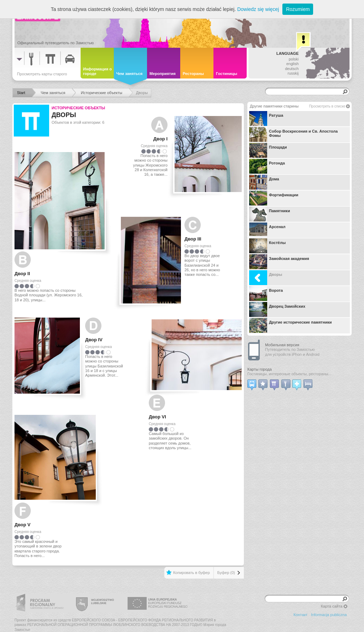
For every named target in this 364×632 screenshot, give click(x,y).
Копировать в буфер (192, 573)
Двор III (193, 239)
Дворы (266, 278)
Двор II (22, 274)
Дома (264, 182)
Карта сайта (332, 606)
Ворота (266, 294)
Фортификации (274, 198)
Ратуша (266, 118)
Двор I (160, 139)
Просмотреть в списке (327, 106)
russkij (293, 73)
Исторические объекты (78, 108)
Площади (268, 150)
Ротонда (267, 166)
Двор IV (94, 340)
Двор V (22, 525)
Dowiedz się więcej (258, 9)
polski (294, 59)
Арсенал (267, 230)
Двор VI (157, 417)
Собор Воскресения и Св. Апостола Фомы (293, 134)
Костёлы (267, 246)
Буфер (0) (226, 573)
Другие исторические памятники (290, 325)
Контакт (301, 615)
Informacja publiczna (329, 615)
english (292, 64)
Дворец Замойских (277, 309)
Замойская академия (279, 262)
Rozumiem (298, 9)
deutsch (292, 69)
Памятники (270, 214)
